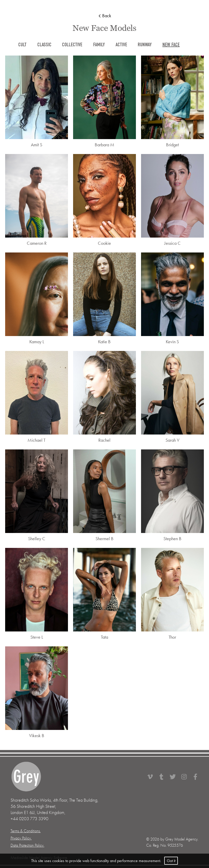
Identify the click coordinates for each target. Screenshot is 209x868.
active (121, 45)
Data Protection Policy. (27, 845)
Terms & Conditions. (26, 831)
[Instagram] (187, 777)
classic (44, 45)
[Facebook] (195, 777)
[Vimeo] (153, 777)
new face (171, 45)
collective (72, 45)
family (99, 45)
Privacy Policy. (21, 838)
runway (145, 45)
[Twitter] (175, 777)
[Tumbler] (164, 777)
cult (22, 45)
